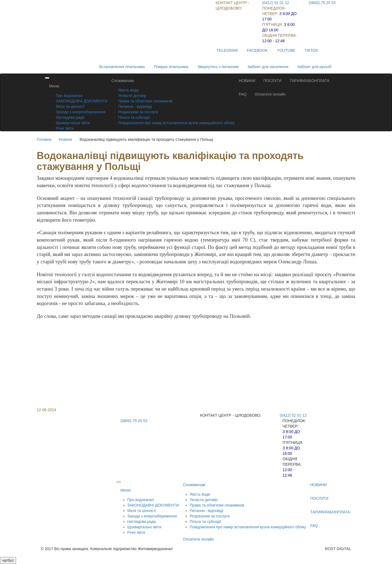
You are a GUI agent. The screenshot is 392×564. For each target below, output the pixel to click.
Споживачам (122, 81)
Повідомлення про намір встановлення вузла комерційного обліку (176, 123)
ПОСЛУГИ (272, 81)
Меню (54, 86)
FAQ (243, 94)
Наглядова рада (70, 117)
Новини (65, 139)
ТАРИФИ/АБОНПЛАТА (310, 81)
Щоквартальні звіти (73, 123)
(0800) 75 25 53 (322, 3)
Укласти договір (132, 96)
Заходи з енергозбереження (81, 112)
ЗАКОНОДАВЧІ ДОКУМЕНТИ (82, 101)
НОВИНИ (247, 81)
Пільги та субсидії (134, 117)
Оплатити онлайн (270, 94)
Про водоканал (69, 96)
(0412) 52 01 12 (276, 3)
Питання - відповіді (135, 106)
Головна (44, 139)
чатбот (8, 560)
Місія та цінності (70, 106)
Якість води (128, 90)
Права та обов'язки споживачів (145, 101)
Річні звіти (65, 128)
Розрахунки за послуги (138, 112)
